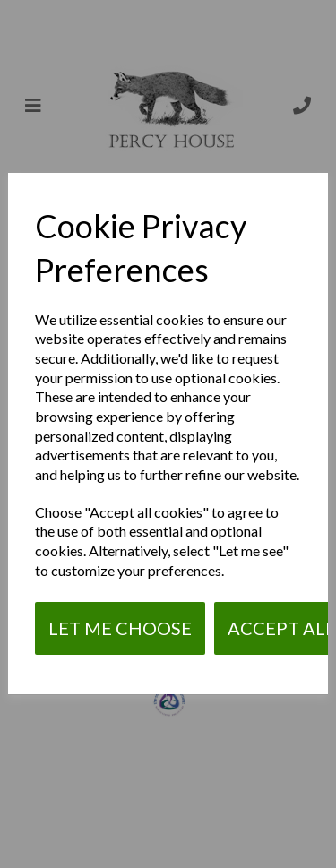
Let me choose (120, 628)
